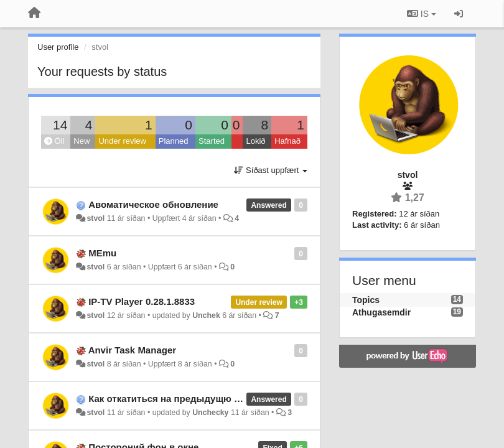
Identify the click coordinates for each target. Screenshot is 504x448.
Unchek (206, 315)
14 (60, 125)
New (82, 141)
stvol (96, 218)
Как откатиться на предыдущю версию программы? (210, 399)
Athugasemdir (381, 312)
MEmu (102, 253)
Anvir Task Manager (132, 350)
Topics (366, 300)
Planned (174, 141)
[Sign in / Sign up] (459, 14)
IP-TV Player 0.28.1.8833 (142, 301)
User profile (58, 47)
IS (422, 14)
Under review (122, 141)
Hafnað (287, 141)
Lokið (255, 141)
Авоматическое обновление (153, 204)
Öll (54, 141)
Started (212, 141)
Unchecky (210, 413)
